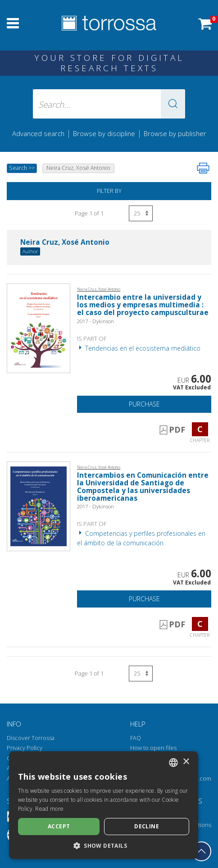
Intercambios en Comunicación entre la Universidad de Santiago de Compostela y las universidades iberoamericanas (143, 487)
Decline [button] (147, 826)
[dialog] (104, 805)
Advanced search (38, 133)
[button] (173, 104)
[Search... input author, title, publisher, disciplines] (109, 104)
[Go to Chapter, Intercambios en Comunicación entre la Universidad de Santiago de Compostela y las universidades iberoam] (39, 505)
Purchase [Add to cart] (144, 404)
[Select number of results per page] (141, 213)
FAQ (136, 738)
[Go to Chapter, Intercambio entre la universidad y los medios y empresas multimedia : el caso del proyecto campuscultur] (39, 328)
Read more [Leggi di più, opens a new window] (49, 809)
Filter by (109, 191)
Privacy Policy (25, 748)
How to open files (153, 748)
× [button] (186, 762)
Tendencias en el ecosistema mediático (139, 348)
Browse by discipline (104, 133)
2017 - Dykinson (95, 321)
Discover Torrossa (31, 738)
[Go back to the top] (201, 851)
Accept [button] (59, 826)
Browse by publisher (175, 133)
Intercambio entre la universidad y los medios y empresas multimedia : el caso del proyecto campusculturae (143, 305)
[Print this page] (203, 168)
